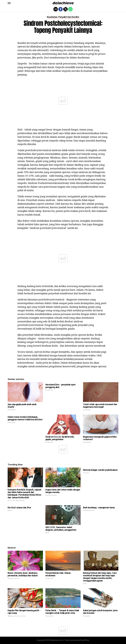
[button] (9, 3)
